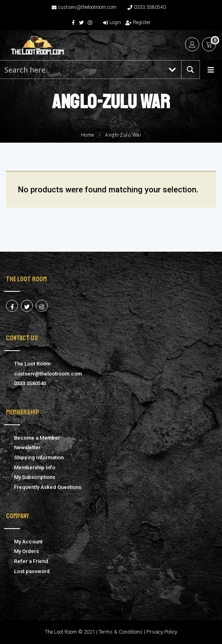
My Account (28, 542)
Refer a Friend (31, 561)
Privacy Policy (162, 632)
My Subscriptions (35, 477)
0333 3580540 (147, 7)
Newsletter (27, 447)
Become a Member (37, 438)
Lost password (32, 571)
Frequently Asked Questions (48, 487)
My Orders (26, 551)
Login (112, 22)
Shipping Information (39, 457)
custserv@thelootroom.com (84, 7)
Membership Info (35, 467)
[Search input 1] (82, 70)
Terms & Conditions (121, 632)
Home (88, 135)
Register (138, 22)
